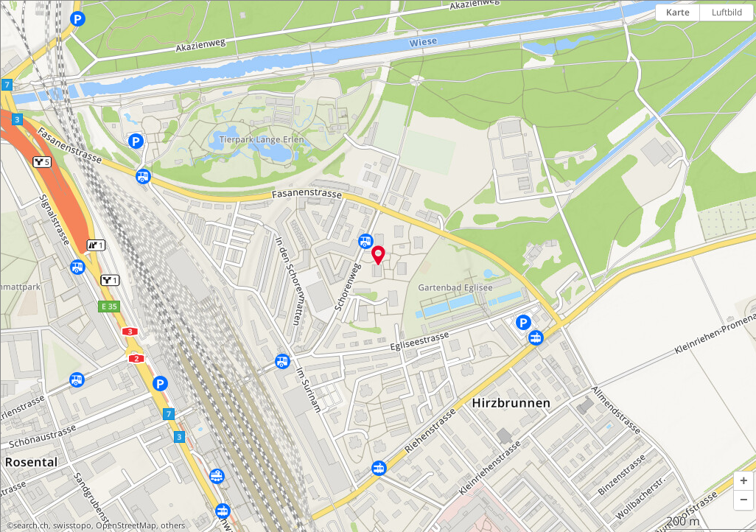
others (173, 525)
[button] (743, 481)
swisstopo (72, 525)
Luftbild (727, 12)
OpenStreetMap (126, 525)
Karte (678, 12)
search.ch (31, 525)
